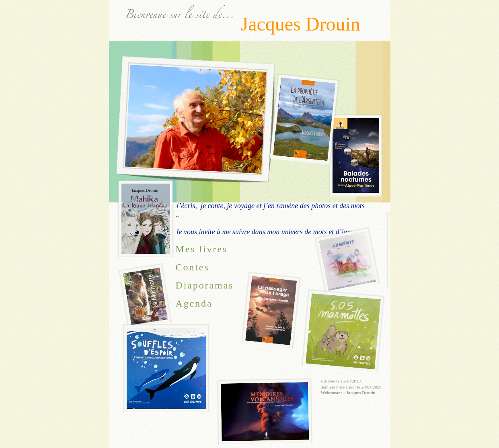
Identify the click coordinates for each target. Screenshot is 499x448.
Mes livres (202, 249)
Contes (193, 267)
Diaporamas (205, 285)
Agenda (194, 303)
